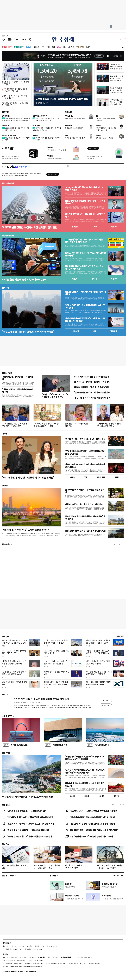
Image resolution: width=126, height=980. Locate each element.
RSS (49, 957)
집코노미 (29, 47)
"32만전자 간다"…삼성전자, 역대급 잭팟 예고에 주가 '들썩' (94, 811)
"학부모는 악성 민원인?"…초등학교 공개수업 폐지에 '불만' (47, 425)
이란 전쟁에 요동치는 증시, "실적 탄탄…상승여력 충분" (98, 662)
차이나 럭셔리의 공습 (15, 745)
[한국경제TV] (10, 39)
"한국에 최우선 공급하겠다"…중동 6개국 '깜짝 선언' (28, 830)
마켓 (114, 227)
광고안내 (30, 946)
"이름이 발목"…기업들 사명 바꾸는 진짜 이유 (17, 391)
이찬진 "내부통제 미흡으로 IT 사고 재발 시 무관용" (57, 652)
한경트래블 (6, 753)
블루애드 (38, 946)
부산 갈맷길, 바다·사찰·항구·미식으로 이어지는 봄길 (27, 797)
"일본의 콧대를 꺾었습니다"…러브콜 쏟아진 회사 (27, 811)
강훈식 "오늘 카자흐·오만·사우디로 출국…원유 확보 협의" (15, 97)
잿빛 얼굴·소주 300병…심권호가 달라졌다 (78, 425)
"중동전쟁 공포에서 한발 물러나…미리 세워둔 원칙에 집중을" (15, 673)
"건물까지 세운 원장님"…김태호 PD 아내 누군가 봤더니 (109, 425)
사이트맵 (34, 957)
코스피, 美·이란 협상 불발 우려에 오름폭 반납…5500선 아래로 (84, 189)
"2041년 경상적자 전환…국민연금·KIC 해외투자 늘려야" (15, 104)
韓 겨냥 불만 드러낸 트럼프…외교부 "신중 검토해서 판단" (117, 78)
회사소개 (6, 946)
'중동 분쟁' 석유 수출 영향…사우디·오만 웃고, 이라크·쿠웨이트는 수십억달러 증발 (16, 120)
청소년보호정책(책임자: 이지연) (83, 957)
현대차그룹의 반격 (56, 745)
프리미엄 (81, 47)
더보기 (88, 47)
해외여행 (101, 796)
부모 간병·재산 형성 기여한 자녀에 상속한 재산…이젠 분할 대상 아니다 (99, 674)
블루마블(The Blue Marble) (105, 138)
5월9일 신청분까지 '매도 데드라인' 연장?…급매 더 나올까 (85, 293)
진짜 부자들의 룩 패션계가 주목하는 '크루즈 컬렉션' (85, 491)
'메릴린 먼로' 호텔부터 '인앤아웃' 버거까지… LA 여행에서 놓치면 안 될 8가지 (85, 758)
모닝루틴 (71, 47)
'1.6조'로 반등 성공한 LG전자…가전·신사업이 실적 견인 (30, 227)
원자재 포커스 (6, 116)
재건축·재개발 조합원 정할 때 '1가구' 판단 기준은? (79, 867)
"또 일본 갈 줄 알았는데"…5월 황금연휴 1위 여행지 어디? (30, 817)
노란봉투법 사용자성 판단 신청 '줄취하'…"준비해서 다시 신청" (15, 90)
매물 (95, 331)
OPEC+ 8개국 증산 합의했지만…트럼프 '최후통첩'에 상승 (16, 129)
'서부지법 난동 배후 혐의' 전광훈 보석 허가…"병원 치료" (15, 425)
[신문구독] (30, 39)
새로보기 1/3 (120, 636)
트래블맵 (72, 796)
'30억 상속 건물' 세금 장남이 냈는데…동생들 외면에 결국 (47, 867)
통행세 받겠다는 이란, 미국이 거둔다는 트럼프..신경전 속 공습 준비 (15, 642)
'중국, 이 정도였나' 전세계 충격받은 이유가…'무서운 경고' (110, 867)
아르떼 (5, 434)
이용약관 (56, 957)
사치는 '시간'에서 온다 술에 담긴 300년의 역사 (84, 504)
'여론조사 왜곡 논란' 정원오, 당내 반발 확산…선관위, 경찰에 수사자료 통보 (99, 653)
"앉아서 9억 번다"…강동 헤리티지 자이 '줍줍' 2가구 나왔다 (85, 306)
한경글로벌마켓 (19, 47)
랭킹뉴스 (5, 805)
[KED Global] (24, 39)
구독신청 (14, 946)
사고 (122, 875)
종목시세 (94, 279)
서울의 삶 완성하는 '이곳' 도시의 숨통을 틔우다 (25, 530)
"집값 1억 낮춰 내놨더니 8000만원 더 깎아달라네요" (28, 332)
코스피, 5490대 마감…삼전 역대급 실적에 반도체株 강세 (116, 90)
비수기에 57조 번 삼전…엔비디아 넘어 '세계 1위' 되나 (85, 215)
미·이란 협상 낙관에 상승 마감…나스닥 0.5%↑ (25, 279)
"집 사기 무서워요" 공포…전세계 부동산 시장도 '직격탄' (93, 817)
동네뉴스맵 (75, 331)
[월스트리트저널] (17, 39)
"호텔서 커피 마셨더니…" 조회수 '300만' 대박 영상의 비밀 (31, 824)
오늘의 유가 (5, 126)
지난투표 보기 (106, 705)
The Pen (5, 844)
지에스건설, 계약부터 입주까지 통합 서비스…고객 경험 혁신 (98, 683)
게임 (65, 47)
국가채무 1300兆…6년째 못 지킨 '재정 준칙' (106, 119)
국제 (53, 47)
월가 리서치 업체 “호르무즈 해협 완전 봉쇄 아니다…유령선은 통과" (84, 268)
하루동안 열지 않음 (114, 56)
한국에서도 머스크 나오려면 (74, 128)
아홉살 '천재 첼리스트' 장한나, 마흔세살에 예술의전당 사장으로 (85, 466)
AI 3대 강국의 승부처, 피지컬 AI (75, 138)
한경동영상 (6, 544)
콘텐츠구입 (18, 957)
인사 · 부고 (116, 875)
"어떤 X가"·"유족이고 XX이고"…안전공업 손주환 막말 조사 (56, 396)
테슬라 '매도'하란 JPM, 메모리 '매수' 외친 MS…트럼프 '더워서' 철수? (46, 119)
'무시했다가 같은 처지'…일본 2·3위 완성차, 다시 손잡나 (116, 102)
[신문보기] (3, 39)
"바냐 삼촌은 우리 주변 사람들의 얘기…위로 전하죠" (28, 478)
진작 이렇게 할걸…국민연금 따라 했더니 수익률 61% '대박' (94, 830)
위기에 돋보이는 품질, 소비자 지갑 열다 (57, 673)
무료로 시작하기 (53, 174)
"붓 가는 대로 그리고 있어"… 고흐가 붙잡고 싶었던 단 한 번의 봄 (85, 452)
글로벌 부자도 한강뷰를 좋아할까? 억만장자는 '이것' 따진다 (85, 518)
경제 (43, 47)
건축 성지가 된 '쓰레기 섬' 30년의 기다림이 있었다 (85, 531)
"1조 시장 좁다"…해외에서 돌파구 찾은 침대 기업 (106, 129)
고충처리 (22, 946)
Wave (59, 47)
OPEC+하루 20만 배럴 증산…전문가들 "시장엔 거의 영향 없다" (47, 129)
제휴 (12, 957)
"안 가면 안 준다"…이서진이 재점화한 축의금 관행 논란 (42, 699)
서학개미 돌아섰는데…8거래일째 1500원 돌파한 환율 (62, 99)
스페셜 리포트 (7, 716)
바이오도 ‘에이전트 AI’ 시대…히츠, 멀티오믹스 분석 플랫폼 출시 (57, 662)
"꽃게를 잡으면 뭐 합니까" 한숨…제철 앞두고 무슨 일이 (29, 836)
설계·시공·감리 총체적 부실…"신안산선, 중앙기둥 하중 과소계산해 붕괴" (85, 320)
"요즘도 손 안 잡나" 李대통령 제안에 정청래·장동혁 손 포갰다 (117, 67)
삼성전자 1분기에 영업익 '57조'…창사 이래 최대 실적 (15, 83)
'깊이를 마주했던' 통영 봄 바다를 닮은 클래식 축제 (85, 439)
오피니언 (37, 47)
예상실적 (75, 279)
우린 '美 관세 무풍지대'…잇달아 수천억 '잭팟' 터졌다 (91, 836)
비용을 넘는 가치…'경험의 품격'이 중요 (15, 683)
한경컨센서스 (76, 227)
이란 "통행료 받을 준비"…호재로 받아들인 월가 (16, 139)
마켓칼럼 (35, 135)
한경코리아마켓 (7, 47)
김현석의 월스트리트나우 (40, 116)
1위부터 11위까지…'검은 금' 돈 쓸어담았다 (91, 387)
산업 (48, 47)
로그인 (122, 39)
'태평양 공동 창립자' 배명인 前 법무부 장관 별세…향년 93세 (14, 662)
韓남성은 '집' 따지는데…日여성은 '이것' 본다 (92, 382)
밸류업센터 (114, 331)
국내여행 (87, 796)
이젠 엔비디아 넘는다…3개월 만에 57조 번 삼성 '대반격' (93, 824)
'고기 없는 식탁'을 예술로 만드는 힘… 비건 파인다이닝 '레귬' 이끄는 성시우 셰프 (85, 771)
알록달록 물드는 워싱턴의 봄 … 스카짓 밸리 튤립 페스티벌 (85, 785)
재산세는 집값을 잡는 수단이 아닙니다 (15, 867)
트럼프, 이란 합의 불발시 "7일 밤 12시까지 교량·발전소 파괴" (85, 254)
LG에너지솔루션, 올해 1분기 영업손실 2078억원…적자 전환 (56, 642)
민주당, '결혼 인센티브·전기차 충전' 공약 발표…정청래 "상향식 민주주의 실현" (98, 643)
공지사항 (53, 875)
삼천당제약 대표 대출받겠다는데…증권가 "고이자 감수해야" (85, 202)
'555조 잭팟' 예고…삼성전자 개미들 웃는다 (91, 377)
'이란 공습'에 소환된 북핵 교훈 (75, 118)
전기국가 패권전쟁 (98, 745)
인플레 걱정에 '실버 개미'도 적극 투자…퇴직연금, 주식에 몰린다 (56, 683)
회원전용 (5, 112)
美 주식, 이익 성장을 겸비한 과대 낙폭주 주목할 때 (46, 139)
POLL (4, 695)
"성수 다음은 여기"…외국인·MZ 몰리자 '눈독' (92, 398)
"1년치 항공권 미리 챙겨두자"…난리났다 (18, 378)
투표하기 (106, 700)
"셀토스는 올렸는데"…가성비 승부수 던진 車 (92, 392)
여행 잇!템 (116, 796)
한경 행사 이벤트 (8, 875)
